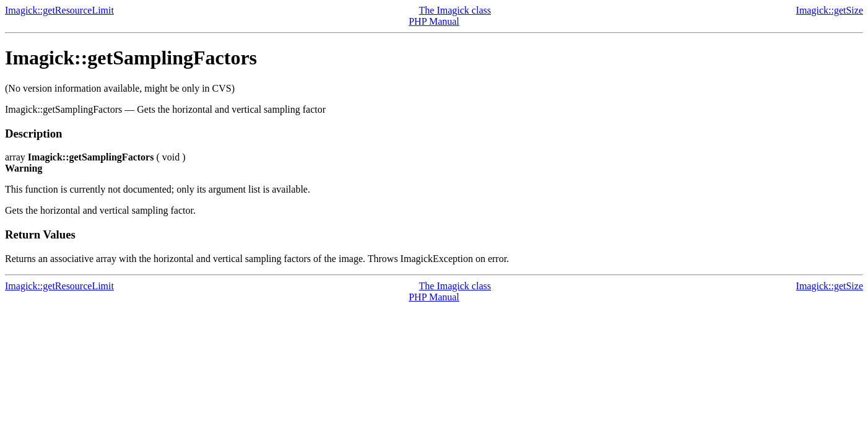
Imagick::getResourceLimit (59, 10)
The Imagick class (455, 10)
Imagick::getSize (830, 10)
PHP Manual (434, 21)
